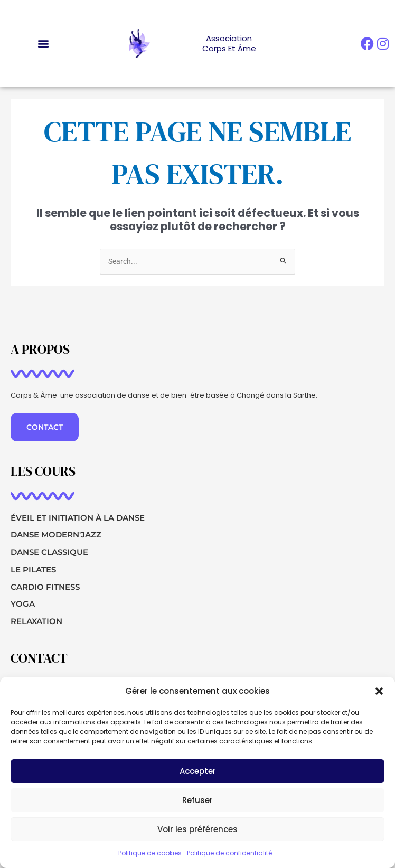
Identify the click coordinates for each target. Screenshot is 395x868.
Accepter (198, 772)
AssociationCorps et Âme (229, 44)
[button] (379, 692)
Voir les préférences (197, 830)
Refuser (197, 801)
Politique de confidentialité (229, 854)
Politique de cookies (150, 854)
